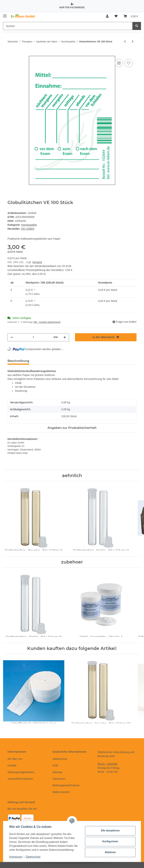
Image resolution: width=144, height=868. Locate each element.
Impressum (59, 779)
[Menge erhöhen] (65, 337)
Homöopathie (29, 225)
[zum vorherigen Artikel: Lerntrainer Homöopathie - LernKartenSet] (125, 42)
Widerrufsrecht (61, 792)
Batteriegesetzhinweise (66, 785)
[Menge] (33, 337)
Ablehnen (110, 852)
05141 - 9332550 (107, 764)
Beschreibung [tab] (18, 361)
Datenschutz (60, 759)
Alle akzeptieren (110, 830)
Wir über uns (15, 759)
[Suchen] (68, 26)
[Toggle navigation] (5, 15)
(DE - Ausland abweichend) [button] (47, 322)
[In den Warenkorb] (10, 54)
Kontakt (12, 765)
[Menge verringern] (12, 337)
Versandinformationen (20, 779)
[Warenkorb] (131, 16)
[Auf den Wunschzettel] (129, 63)
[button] (107, 16)
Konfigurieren (110, 841)
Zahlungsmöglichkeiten (21, 772)
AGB (55, 765)
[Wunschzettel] (116, 16)
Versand (37, 262)
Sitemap (57, 772)
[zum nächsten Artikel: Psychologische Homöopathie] (133, 42)
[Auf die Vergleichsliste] (119, 63)
